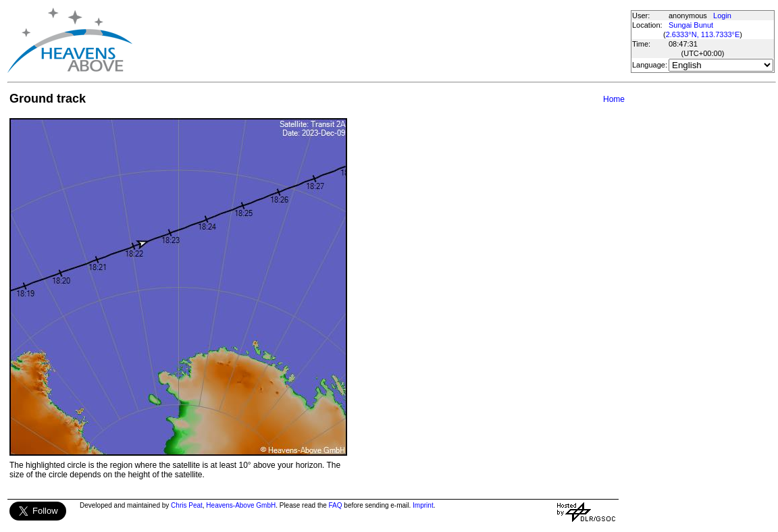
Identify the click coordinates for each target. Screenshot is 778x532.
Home (614, 99)
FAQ (336, 505)
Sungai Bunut (691, 25)
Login (722, 16)
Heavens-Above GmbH (241, 505)
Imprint (423, 505)
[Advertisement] (381, 41)
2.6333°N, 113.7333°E (703, 34)
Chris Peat (187, 505)
